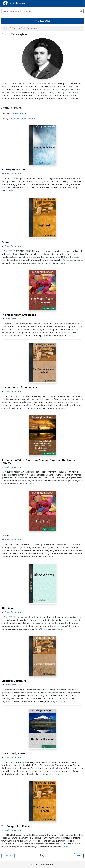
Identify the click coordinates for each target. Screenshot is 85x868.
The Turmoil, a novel (14, 753)
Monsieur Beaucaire (14, 681)
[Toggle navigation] (80, 3)
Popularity (15, 119)
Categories (42, 21)
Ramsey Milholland (13, 170)
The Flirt (7, 536)
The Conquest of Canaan (16, 826)
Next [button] (79, 856)
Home (6, 28)
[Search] (40, 11)
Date (32, 119)
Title (24, 119)
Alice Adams (9, 608)
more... (12, 190)
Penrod (6, 242)
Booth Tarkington (13, 174)
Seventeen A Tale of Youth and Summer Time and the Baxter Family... (38, 461)
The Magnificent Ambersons (19, 315)
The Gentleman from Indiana (19, 387)
